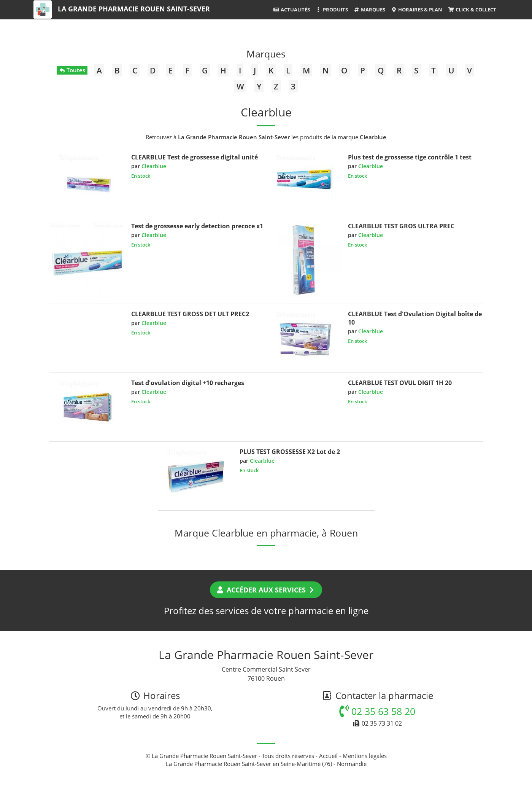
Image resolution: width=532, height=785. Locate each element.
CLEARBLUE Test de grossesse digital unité (195, 157)
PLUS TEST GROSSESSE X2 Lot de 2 (290, 452)
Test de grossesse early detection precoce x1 (197, 226)
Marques (369, 10)
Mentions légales (365, 756)
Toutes (72, 70)
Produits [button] (332, 10)
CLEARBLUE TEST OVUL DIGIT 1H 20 (400, 383)
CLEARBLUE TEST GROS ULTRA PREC (401, 226)
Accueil (328, 756)
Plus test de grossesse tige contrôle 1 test (410, 157)
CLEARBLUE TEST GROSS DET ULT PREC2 (190, 314)
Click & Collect (472, 10)
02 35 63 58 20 (377, 711)
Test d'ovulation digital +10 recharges (188, 383)
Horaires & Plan (417, 10)
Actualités (291, 10)
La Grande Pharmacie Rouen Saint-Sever (134, 9)
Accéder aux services (266, 590)
